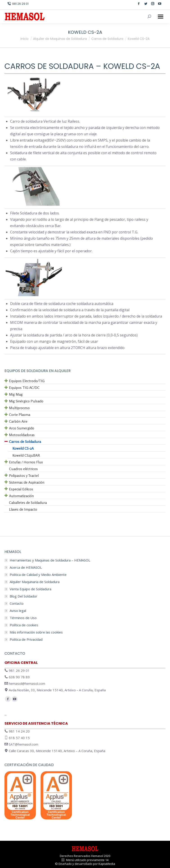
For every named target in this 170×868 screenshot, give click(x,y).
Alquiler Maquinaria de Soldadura (35, 582)
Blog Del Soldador (23, 596)
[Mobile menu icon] (161, 17)
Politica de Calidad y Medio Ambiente (38, 575)
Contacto (17, 603)
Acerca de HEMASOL (26, 567)
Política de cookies (24, 625)
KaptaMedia (107, 864)
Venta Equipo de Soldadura (30, 589)
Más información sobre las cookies (36, 632)
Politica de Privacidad (26, 639)
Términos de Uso (23, 618)
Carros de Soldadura (49, 66)
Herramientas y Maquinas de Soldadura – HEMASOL (50, 560)
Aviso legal (18, 611)
